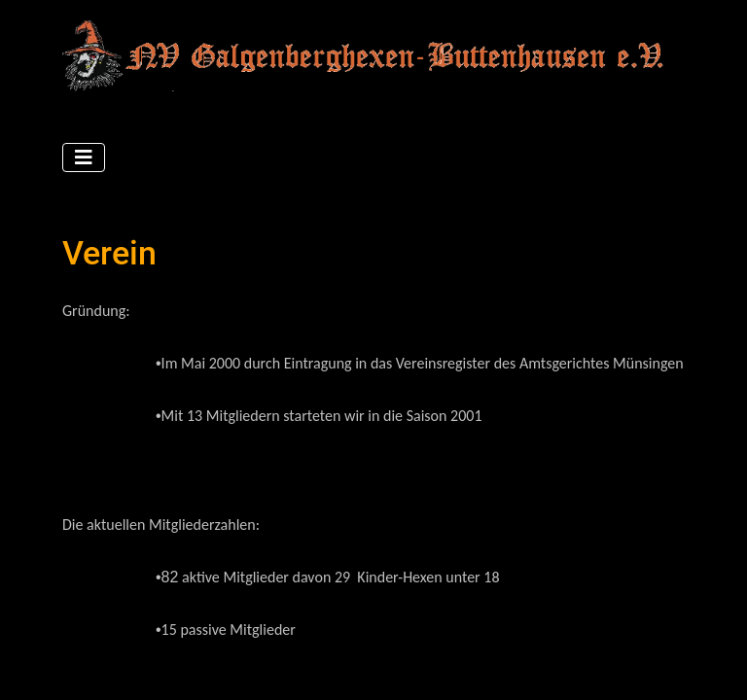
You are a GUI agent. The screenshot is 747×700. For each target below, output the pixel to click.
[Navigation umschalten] (84, 157)
